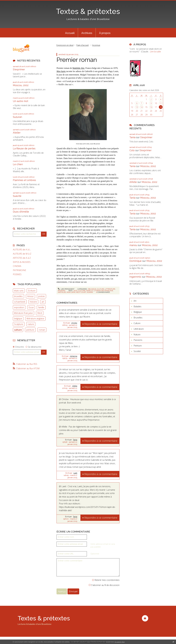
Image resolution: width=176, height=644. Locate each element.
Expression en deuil (65, 45)
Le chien (18, 164)
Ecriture (32, 291)
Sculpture (19, 324)
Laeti (75, 473)
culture (18, 330)
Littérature (110, 289)
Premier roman (77, 60)
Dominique (136, 261)
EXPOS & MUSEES (22, 262)
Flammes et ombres (24, 180)
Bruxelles (138, 318)
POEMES (17, 274)
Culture (100, 289)
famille (41, 307)
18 (161, 107)
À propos (105, 33)
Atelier (17, 133)
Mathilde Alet (78, 68)
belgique (18, 319)
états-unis (19, 291)
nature (31, 324)
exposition (19, 307)
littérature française (23, 313)
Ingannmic (135, 277)
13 (137, 107)
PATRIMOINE (19, 270)
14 (141, 107)
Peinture (138, 346)
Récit (40, 313)
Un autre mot (21, 101)
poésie (41, 296)
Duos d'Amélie (21, 212)
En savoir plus (120, 642)
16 (151, 107)
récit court (81, 292)
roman (42, 330)
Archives (87, 33)
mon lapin (71, 292)
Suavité (17, 196)
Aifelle (75, 386)
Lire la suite (155, 52)
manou (133, 245)
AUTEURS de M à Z (22, 254)
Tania (75, 440)
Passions (62, 291)
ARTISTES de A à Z (22, 258)
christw (74, 323)
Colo (132, 150)
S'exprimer (19, 69)
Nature (137, 334)
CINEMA (17, 266)
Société (137, 351)
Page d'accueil (82, 45)
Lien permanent (66, 289)
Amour (30, 296)
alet (75, 291)
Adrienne (74, 356)
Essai (31, 307)
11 (161, 103)
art (43, 302)
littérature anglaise (35, 319)
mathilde (62, 292)
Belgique (92, 289)
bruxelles (18, 296)
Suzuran (17, 117)
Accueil (70, 33)
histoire (33, 302)
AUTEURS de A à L (22, 250)
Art (135, 301)
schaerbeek (20, 302)
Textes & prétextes (88, 11)
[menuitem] (70, 33)
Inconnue (96, 45)
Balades (137, 306)
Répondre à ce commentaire (101, 324)
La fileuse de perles (24, 148)
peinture (30, 330)
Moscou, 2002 (21, 85)
